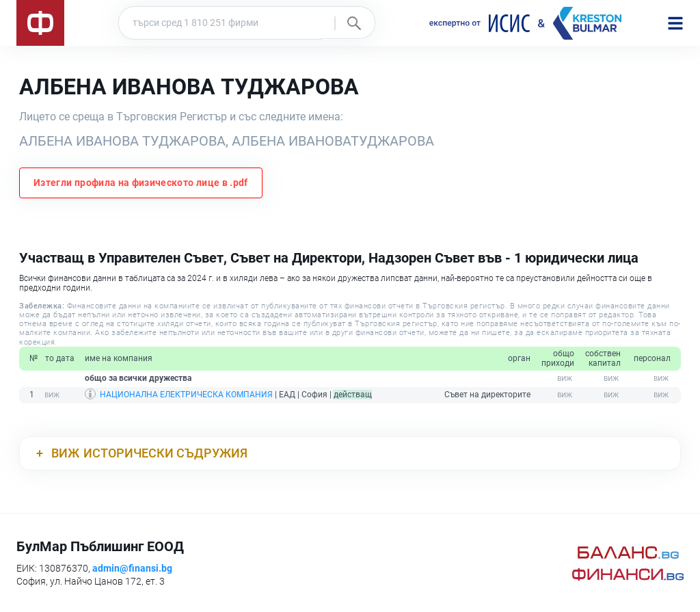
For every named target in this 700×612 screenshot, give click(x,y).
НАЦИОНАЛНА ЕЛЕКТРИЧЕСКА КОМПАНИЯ (186, 395)
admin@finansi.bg (132, 568)
